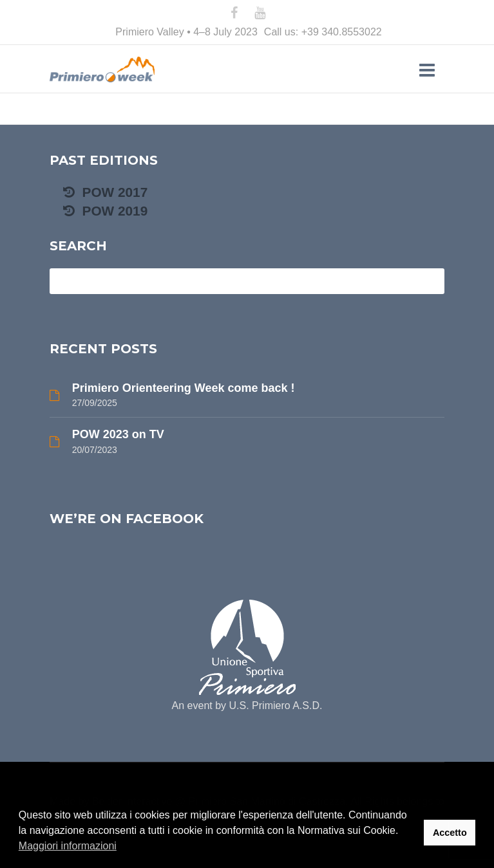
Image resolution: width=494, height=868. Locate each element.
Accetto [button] (450, 833)
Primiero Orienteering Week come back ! (184, 388)
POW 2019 (106, 211)
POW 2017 (106, 192)
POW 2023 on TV (118, 434)
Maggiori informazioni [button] (68, 846)
